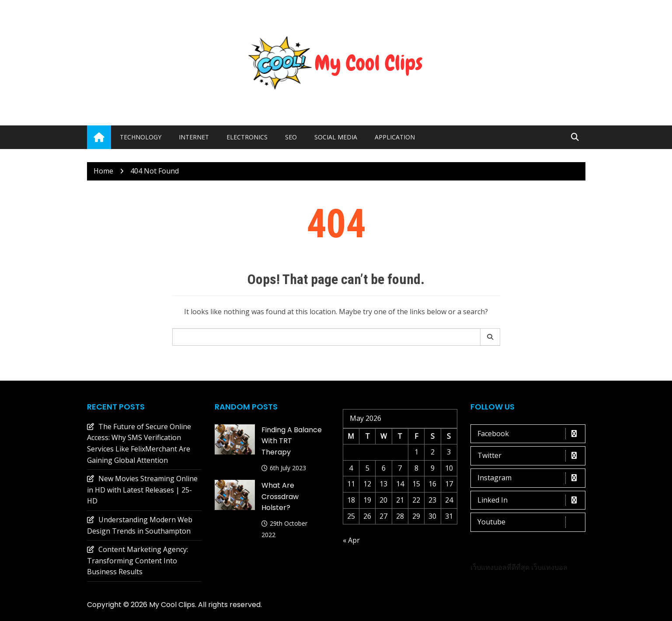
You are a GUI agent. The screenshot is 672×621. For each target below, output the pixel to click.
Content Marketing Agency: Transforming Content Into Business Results (138, 560)
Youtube (530, 522)
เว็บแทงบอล (549, 567)
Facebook (530, 434)
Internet (194, 137)
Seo (291, 137)
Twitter (530, 456)
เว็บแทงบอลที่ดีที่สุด (500, 567)
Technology (141, 137)
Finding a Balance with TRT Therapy (292, 441)
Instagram (530, 478)
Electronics (247, 137)
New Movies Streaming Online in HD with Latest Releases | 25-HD (142, 490)
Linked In (530, 500)
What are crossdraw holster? (280, 496)
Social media (336, 137)
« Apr (351, 540)
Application (395, 137)
